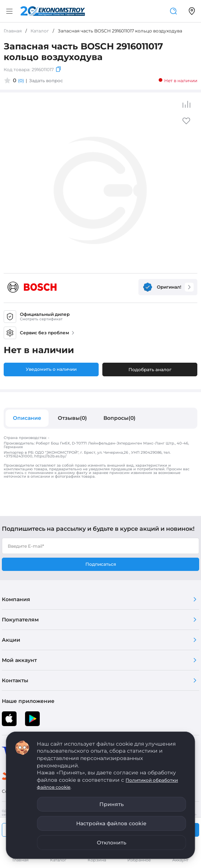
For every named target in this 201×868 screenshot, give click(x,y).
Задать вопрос (46, 81)
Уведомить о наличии (51, 369)
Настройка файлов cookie (111, 823)
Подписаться (101, 564)
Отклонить (112, 843)
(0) (21, 81)
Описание (27, 418)
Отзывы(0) (72, 418)
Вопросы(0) (119, 418)
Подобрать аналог (150, 369)
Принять (112, 804)
